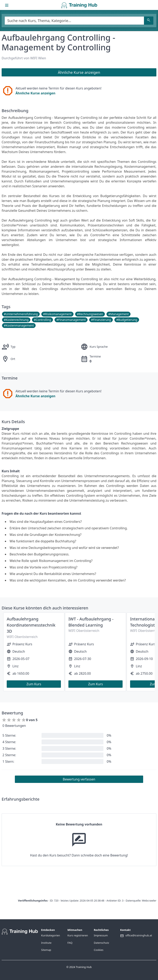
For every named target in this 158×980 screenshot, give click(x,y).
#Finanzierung (101, 320)
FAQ (70, 943)
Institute (46, 943)
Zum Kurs (34, 684)
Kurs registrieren (78, 935)
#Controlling (42, 320)
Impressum (101, 935)
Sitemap (46, 950)
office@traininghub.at (139, 935)
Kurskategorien (50, 935)
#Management (118, 314)
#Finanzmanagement (71, 320)
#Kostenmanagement (19, 325)
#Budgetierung (127, 320)
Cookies (99, 950)
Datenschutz (101, 943)
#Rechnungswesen (90, 314)
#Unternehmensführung (21, 314)
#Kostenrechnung (16, 320)
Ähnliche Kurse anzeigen (35, 93)
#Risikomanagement (57, 314)
